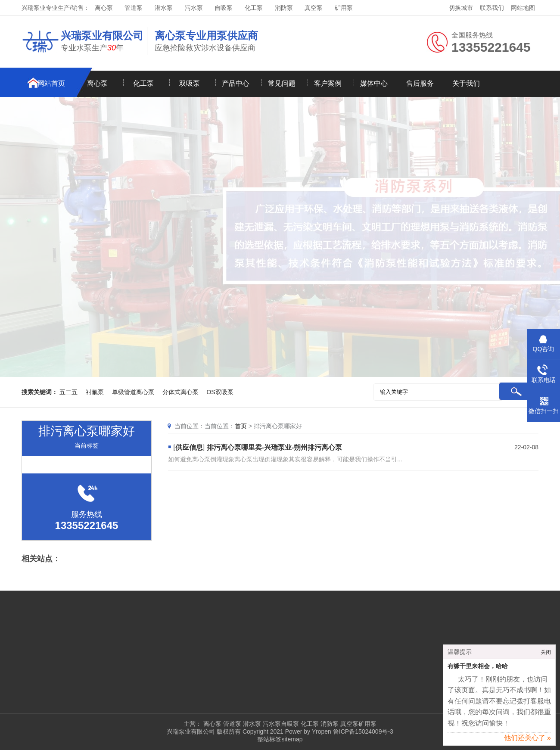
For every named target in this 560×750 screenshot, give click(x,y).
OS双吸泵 (220, 392)
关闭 (546, 655)
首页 (241, 426)
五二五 (68, 392)
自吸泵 (224, 8)
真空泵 (314, 8)
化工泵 (254, 8)
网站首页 (51, 83)
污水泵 (194, 8)
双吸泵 (190, 83)
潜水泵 (164, 8)
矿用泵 (344, 8)
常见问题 (282, 83)
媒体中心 (374, 83)
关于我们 (466, 83)
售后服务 (420, 83)
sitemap (292, 739)
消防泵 (284, 8)
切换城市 (461, 8)
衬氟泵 (95, 392)
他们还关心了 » (527, 740)
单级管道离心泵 (133, 392)
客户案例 (328, 83)
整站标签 (269, 739)
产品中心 (236, 83)
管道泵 (134, 8)
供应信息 (189, 447)
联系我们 (492, 8)
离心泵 (104, 8)
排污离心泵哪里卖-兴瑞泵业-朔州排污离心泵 (275, 447)
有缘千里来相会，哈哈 (478, 669)
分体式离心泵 (180, 392)
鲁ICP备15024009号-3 (362, 731)
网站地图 (523, 8)
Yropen (322, 731)
